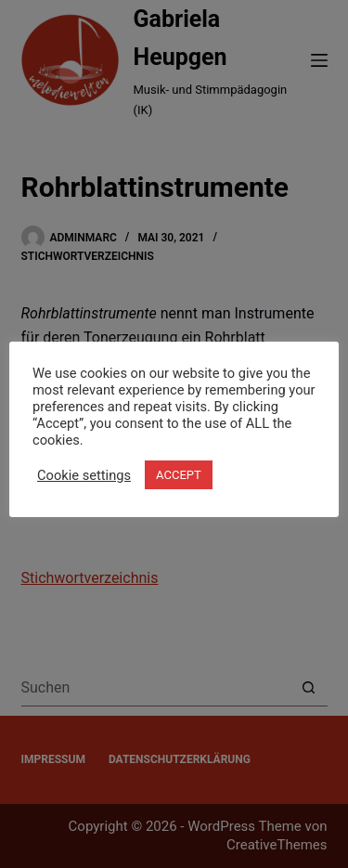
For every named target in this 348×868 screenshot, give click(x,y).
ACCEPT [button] (179, 475)
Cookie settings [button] (84, 475)
